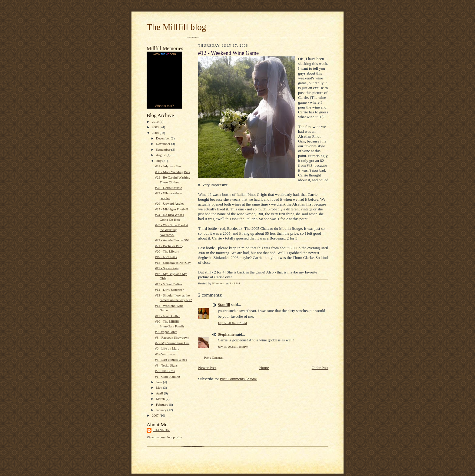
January (162, 410)
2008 (156, 133)
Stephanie (226, 334)
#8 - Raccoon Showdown (172, 337)
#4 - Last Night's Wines (171, 360)
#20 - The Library (167, 251)
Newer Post (207, 368)
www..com (164, 54)
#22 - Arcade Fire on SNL (173, 240)
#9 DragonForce (166, 332)
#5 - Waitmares (165, 354)
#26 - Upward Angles (170, 203)
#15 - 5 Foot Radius (169, 284)
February (163, 404)
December (163, 138)
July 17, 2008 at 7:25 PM (232, 323)
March (161, 399)
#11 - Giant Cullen (168, 316)
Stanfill (224, 305)
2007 (156, 415)
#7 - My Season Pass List (172, 343)
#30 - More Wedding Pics (172, 172)
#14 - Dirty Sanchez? (169, 290)
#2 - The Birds (165, 371)
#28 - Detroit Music (168, 188)
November (164, 144)
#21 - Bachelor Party (169, 246)
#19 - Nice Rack (166, 257)
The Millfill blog (176, 27)
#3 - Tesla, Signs (166, 365)
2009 (156, 127)
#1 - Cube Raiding (168, 377)
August (161, 155)
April (160, 393)
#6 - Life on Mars (167, 348)
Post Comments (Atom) (239, 379)
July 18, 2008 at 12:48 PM (233, 347)
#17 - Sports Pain (167, 268)
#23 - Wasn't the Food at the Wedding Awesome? (172, 230)
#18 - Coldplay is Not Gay (173, 263)
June (159, 382)
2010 (156, 122)
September (164, 149)
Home (264, 368)
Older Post (320, 368)
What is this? (164, 106)
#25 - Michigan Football (172, 209)
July (159, 161)
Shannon (161, 430)
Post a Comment (214, 358)
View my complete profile (164, 437)
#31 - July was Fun (168, 166)
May (159, 387)
